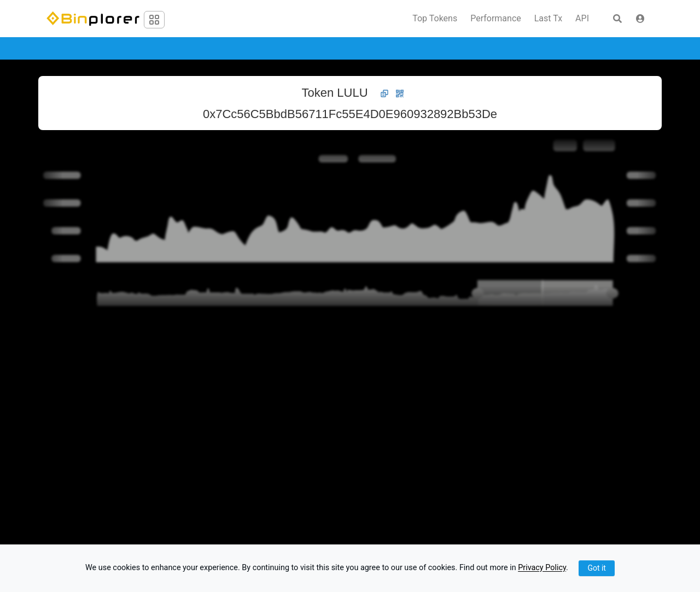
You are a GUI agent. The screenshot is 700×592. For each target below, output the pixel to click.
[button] (640, 19)
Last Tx (548, 19)
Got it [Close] (597, 568)
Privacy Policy (542, 568)
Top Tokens (435, 19)
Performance (496, 19)
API (582, 19)
